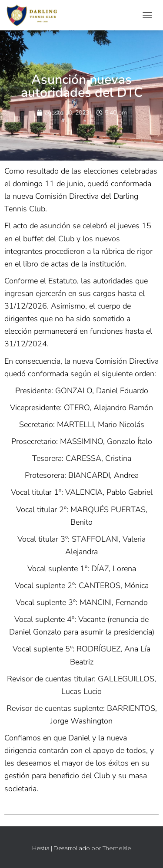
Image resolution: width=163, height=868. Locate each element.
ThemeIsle (117, 848)
